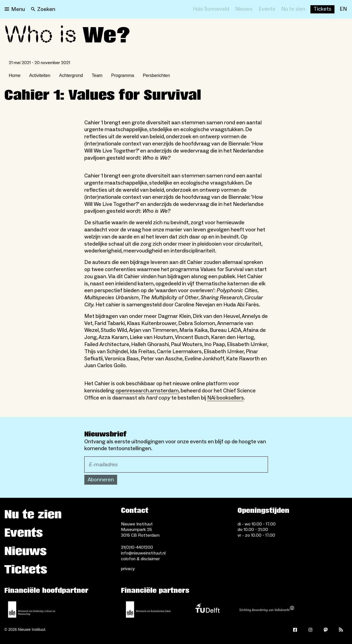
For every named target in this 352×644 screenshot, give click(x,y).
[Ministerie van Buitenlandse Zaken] (148, 610)
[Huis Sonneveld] (211, 9)
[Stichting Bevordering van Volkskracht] (267, 610)
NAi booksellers (226, 398)
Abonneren (101, 480)
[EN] (343, 9)
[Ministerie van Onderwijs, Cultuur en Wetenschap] (32, 610)
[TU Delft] (207, 610)
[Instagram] (310, 630)
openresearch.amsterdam (147, 391)
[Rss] (341, 630)
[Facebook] (295, 630)
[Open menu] (15, 9)
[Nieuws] (244, 9)
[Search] (43, 9)
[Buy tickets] (322, 9)
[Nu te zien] (293, 9)
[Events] (267, 9)
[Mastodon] (326, 630)
